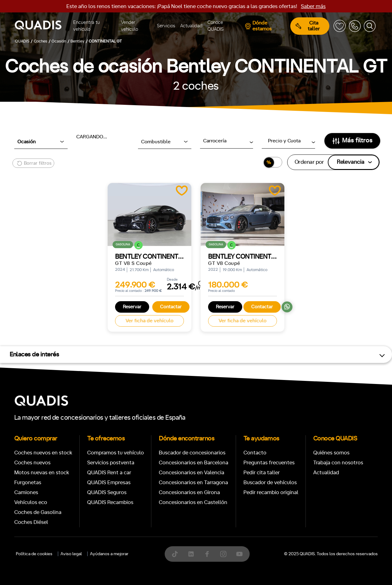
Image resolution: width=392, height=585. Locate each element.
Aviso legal (71, 554)
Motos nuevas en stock (42, 473)
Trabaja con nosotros (338, 463)
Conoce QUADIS (216, 26)
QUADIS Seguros (107, 492)
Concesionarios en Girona (189, 492)
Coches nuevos (32, 463)
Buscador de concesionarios (192, 453)
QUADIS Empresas (109, 482)
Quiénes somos (331, 453)
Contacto (255, 453)
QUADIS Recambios (110, 502)
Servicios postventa (111, 463)
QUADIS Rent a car (109, 473)
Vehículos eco (31, 502)
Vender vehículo (129, 26)
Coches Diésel (31, 522)
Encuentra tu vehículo (87, 26)
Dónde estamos (258, 26)
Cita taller (308, 26)
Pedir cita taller (262, 473)
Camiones (26, 492)
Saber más (313, 6)
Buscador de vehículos (270, 482)
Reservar (132, 307)
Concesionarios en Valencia (192, 473)
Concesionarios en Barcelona (194, 463)
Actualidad (191, 26)
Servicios (166, 26)
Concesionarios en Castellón (193, 502)
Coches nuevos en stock (43, 453)
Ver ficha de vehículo (149, 321)
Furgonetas (28, 482)
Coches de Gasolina (38, 512)
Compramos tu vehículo (116, 453)
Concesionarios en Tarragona (193, 482)
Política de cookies (34, 554)
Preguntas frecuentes (269, 463)
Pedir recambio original (271, 492)
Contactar (171, 307)
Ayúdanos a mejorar (109, 554)
